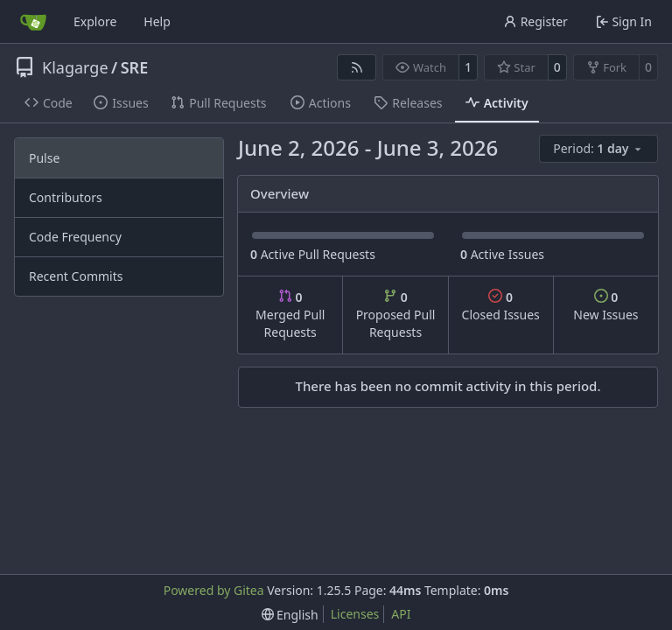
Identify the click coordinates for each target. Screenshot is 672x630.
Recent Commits (76, 276)
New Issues (605, 306)
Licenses (355, 614)
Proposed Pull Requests (396, 315)
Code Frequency (75, 237)
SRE (135, 67)
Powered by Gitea (214, 590)
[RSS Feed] (357, 67)
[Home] (33, 22)
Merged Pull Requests (290, 315)
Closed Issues (501, 306)
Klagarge (75, 67)
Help (157, 21)
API (401, 614)
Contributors (66, 197)
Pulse (44, 158)
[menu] (598, 149)
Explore (95, 21)
